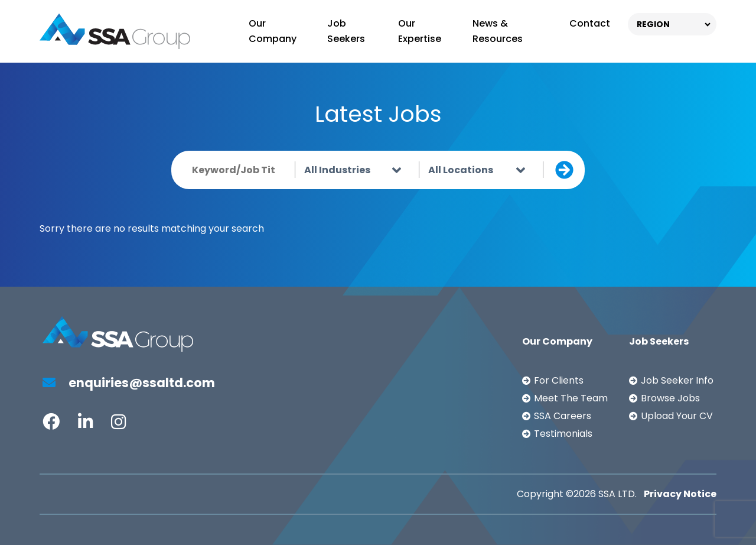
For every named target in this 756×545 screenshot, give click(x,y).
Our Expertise (420, 31)
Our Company (273, 31)
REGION (653, 24)
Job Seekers (346, 31)
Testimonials (563, 434)
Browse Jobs (670, 398)
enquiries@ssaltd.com (129, 383)
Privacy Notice (680, 494)
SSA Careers (563, 416)
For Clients (559, 380)
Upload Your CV (677, 416)
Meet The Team (571, 398)
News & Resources (498, 31)
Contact (590, 23)
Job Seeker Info (677, 380)
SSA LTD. (617, 494)
